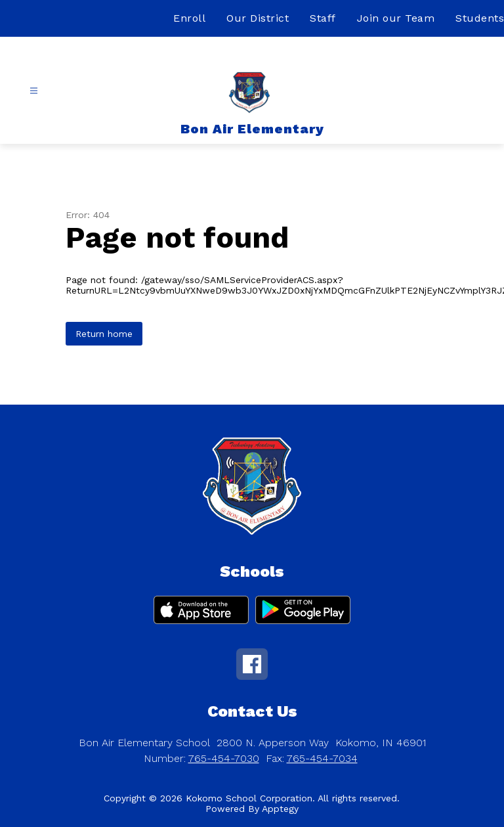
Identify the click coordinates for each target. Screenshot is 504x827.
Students (480, 18)
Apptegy (280, 809)
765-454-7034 (322, 758)
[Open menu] (34, 91)
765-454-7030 (224, 758)
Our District (258, 18)
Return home (104, 334)
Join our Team (396, 18)
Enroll (189, 18)
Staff (323, 18)
